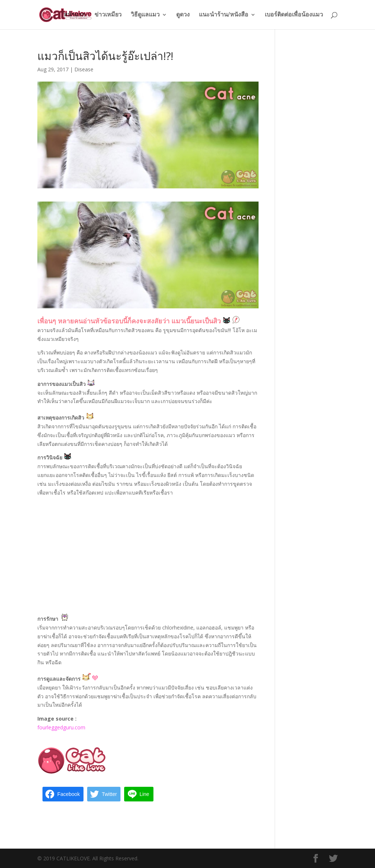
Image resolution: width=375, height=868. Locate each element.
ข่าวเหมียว (108, 15)
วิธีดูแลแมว (145, 15)
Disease (84, 69)
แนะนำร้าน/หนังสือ (224, 15)
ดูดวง (183, 15)
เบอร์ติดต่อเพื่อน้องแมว (294, 15)
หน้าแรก (74, 15)
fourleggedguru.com (61, 727)
